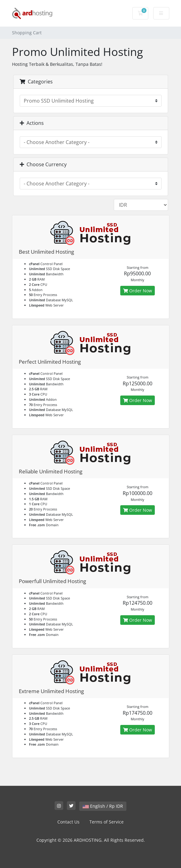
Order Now (138, 291)
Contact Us (68, 822)
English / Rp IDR (103, 806)
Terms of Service (107, 822)
